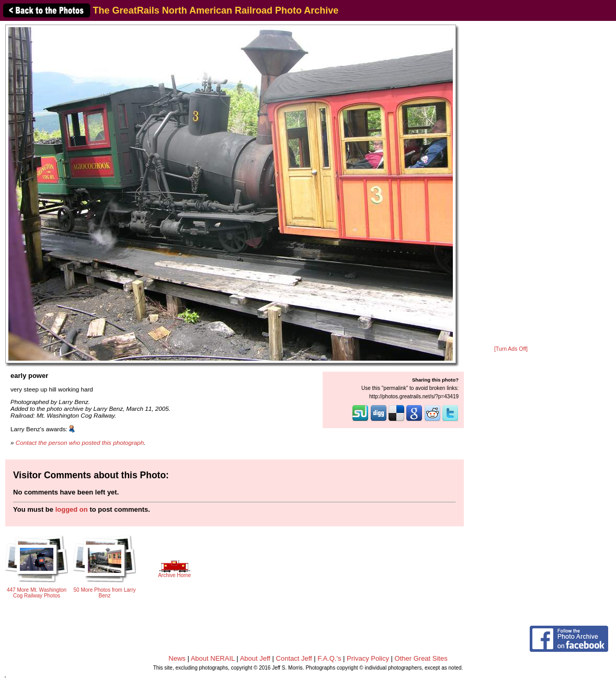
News (177, 658)
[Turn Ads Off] (511, 349)
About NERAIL (213, 658)
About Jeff (255, 658)
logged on (72, 509)
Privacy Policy (368, 658)
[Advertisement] (511, 184)
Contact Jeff (294, 658)
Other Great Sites (421, 658)
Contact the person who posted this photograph (80, 442)
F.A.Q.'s (329, 658)
